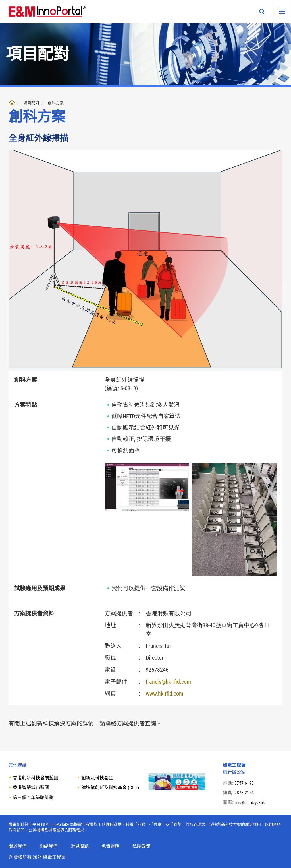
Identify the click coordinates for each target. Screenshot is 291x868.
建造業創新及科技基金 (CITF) (110, 788)
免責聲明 (111, 846)
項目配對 (31, 103)
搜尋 (256, 11)
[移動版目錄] (279, 11)
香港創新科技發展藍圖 (36, 778)
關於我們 (18, 846)
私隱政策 (142, 846)
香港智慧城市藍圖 (31, 788)
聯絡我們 (49, 846)
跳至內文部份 (0, 0)
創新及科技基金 (97, 778)
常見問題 (80, 846)
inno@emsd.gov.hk (251, 802)
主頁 (12, 102)
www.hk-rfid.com (165, 694)
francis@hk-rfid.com (168, 682)
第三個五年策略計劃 (33, 798)
